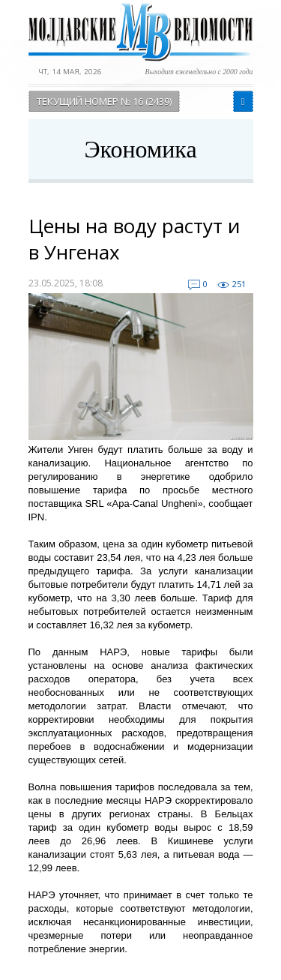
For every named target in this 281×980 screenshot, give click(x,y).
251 (239, 284)
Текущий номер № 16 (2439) (104, 101)
